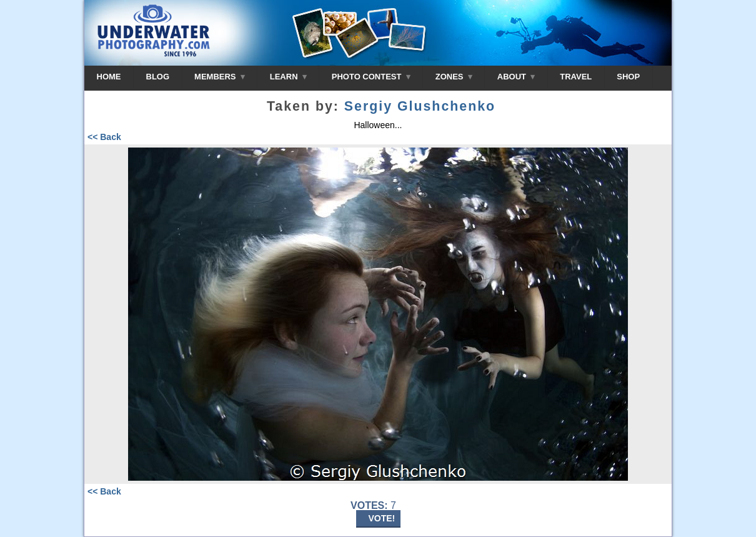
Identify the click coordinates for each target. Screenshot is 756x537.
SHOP (628, 77)
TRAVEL (576, 77)
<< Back (104, 137)
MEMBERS (220, 77)
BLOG (158, 77)
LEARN (288, 77)
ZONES (454, 77)
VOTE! (382, 518)
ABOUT (516, 77)
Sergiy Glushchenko (420, 106)
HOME (109, 77)
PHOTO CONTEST (371, 77)
